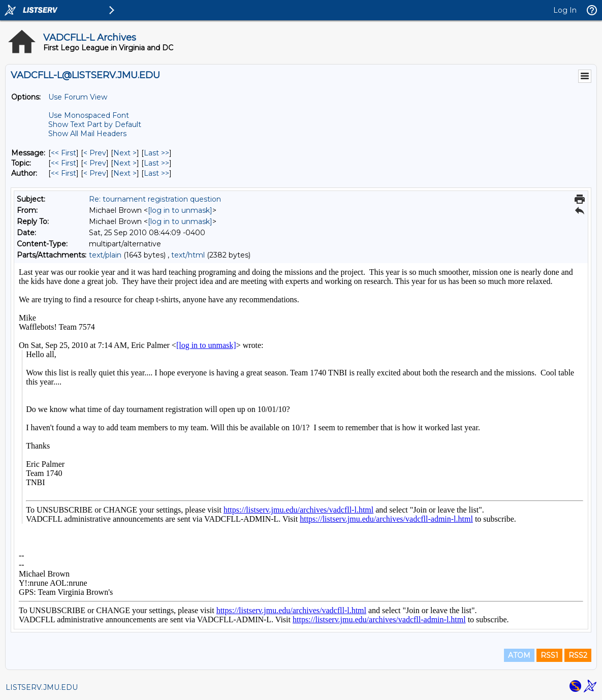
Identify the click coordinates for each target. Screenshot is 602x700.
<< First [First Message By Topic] (64, 163)
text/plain (105, 255)
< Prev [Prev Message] (95, 153)
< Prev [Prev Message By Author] (95, 173)
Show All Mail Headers (87, 134)
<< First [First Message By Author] (64, 173)
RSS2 (578, 655)
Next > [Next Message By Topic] (125, 163)
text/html (188, 255)
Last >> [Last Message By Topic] (156, 163)
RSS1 (549, 655)
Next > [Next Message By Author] (125, 173)
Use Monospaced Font (89, 115)
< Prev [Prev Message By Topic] (95, 163)
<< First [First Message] (64, 153)
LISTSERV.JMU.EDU (42, 687)
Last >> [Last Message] (156, 153)
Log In (565, 10)
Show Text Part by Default (95, 124)
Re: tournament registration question (155, 199)
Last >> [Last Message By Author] (156, 173)
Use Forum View (78, 97)
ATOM (519, 655)
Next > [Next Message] (125, 153)
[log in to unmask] (180, 210)
